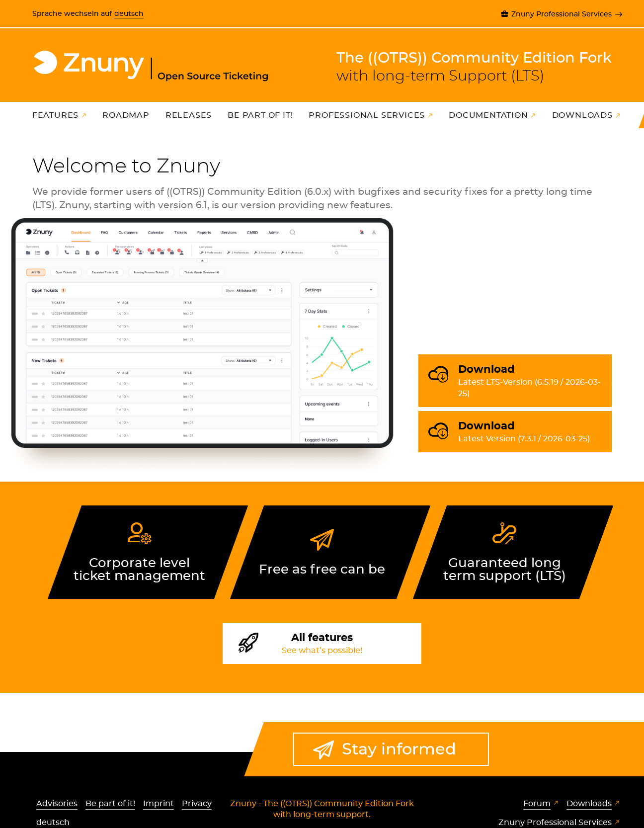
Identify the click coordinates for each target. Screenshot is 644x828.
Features (55, 115)
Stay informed (399, 749)
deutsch (129, 14)
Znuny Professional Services (562, 14)
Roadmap (126, 115)
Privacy (197, 804)
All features (322, 645)
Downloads (582, 115)
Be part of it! (260, 115)
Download (531, 382)
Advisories (57, 804)
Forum (537, 804)
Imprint (159, 804)
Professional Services (367, 115)
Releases (189, 115)
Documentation (488, 115)
